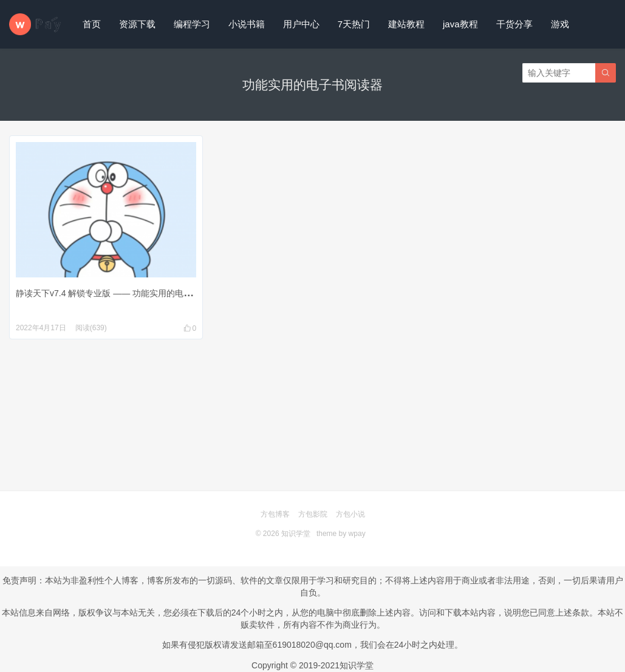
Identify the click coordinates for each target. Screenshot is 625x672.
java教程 (460, 24)
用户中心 (301, 24)
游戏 (560, 24)
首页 (92, 24)
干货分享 (514, 24)
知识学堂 (296, 534)
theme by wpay (341, 534)
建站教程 (406, 24)
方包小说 (350, 514)
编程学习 (192, 24)
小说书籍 (247, 24)
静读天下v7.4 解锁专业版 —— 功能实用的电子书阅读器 (121, 293)
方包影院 (313, 514)
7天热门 (354, 24)
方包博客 (275, 514)
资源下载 (137, 24)
